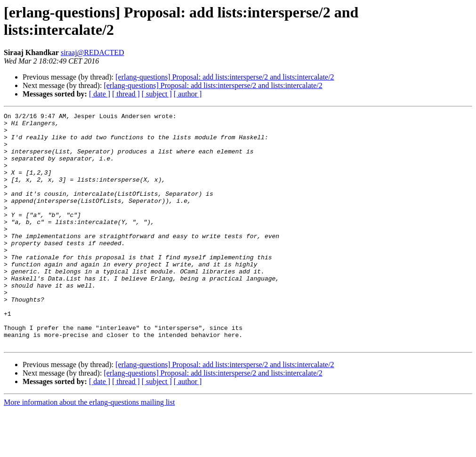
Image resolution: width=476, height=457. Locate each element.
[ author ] (188, 94)
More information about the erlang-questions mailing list (89, 449)
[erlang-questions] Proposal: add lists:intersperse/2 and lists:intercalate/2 (225, 77)
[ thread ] (126, 94)
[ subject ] (157, 94)
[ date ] (100, 94)
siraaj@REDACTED (93, 52)
